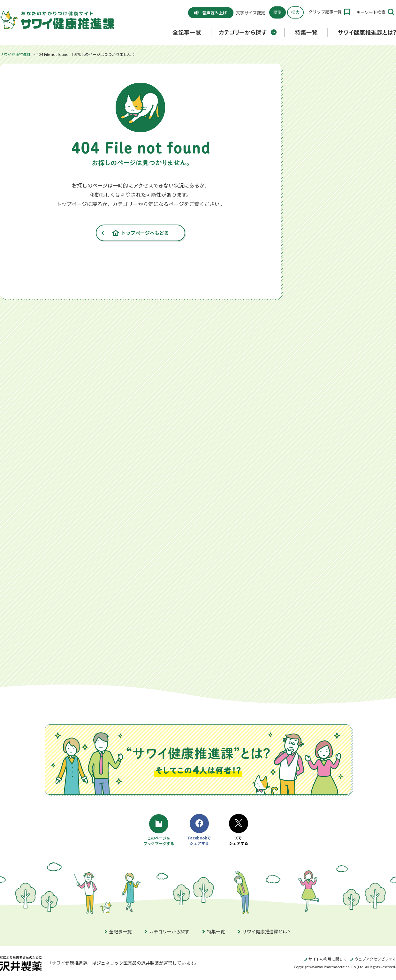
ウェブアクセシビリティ (373, 959)
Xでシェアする (239, 830)
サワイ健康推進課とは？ (265, 931)
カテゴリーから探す (167, 931)
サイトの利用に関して (325, 959)
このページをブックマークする (160, 831)
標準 (278, 12)
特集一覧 (214, 931)
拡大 (295, 12)
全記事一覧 (118, 931)
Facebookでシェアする (199, 830)
